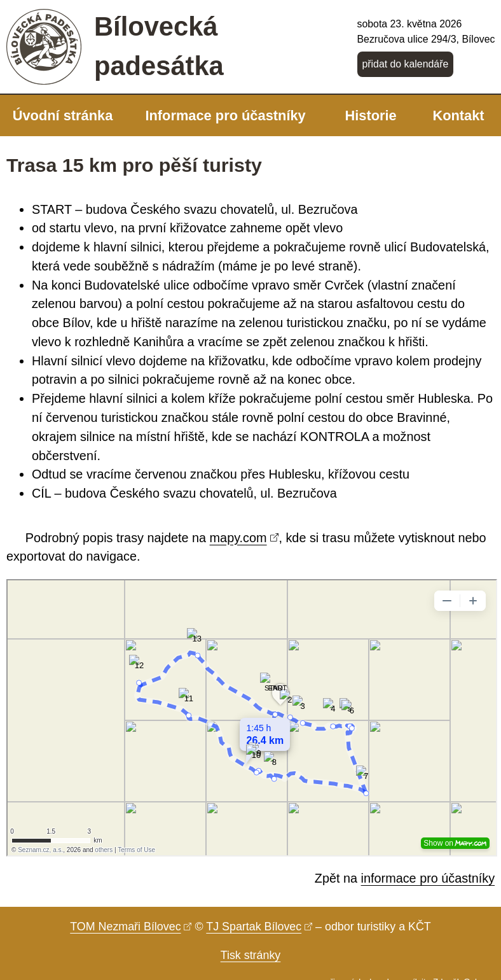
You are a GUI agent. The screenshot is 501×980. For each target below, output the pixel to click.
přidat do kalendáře (405, 64)
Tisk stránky (251, 955)
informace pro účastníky (428, 878)
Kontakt (458, 115)
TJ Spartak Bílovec (254, 927)
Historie (370, 115)
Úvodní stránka (63, 115)
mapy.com (238, 538)
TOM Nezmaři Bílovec (125, 927)
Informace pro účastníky (225, 115)
